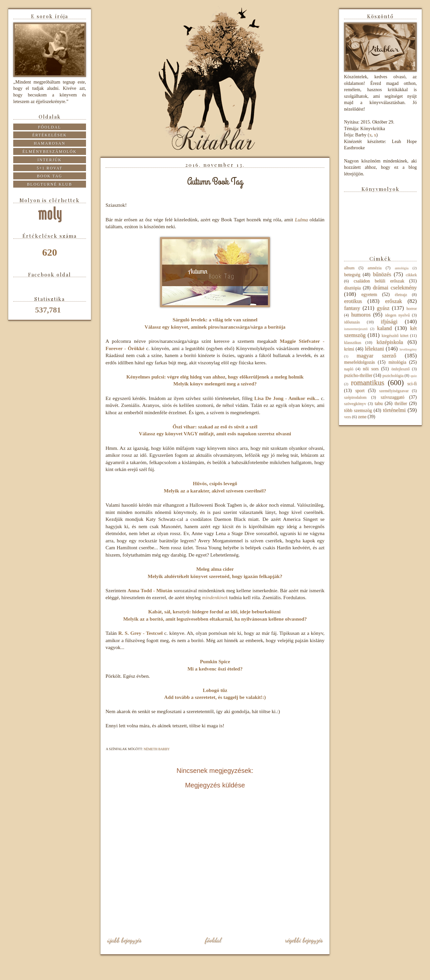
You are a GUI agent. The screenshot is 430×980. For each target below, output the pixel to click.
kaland (385, 328)
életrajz (401, 295)
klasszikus (353, 343)
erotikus (353, 301)
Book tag (50, 176)
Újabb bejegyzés (124, 940)
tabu (379, 403)
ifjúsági (389, 322)
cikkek (411, 275)
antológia (402, 268)
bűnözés (382, 274)
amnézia (374, 268)
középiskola (390, 342)
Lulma (301, 219)
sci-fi (412, 384)
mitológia (397, 362)
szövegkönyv (355, 404)
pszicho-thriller (358, 375)
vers (347, 417)
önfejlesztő (400, 369)
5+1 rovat (50, 168)
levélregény (408, 349)
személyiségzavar (394, 391)
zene (362, 417)
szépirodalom (355, 397)
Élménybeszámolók (50, 152)
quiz (414, 376)
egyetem (369, 294)
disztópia (352, 288)
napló (349, 369)
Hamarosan (49, 143)
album (349, 268)
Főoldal (213, 940)
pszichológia (393, 376)
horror (412, 309)
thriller (401, 403)
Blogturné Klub (50, 184)
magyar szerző (376, 356)
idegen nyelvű (397, 315)
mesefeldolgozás (359, 362)
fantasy (352, 308)
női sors (371, 369)
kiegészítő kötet (395, 336)
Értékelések (50, 135)
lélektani (374, 349)
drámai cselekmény (395, 288)
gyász (383, 308)
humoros (361, 315)
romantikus (368, 383)
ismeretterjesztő (356, 329)
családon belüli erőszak (379, 281)
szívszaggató (393, 397)
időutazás (352, 322)
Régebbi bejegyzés (304, 940)
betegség (352, 275)
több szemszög (358, 410)
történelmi (394, 410)
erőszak (393, 301)
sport (360, 391)
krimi (349, 349)
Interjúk (49, 160)
